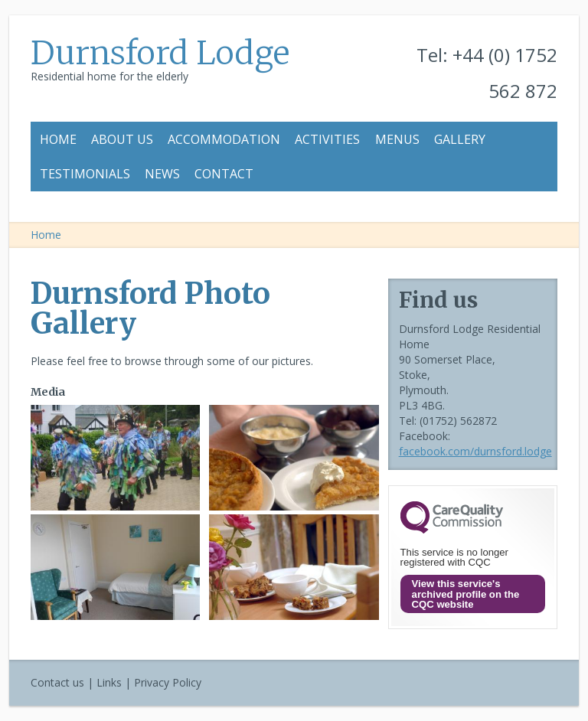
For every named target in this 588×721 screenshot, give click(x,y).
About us (122, 139)
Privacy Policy (168, 682)
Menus (397, 139)
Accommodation (224, 139)
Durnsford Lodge (160, 53)
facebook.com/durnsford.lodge (475, 451)
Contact (224, 174)
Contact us (57, 682)
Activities (327, 139)
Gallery (460, 139)
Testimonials (85, 174)
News (162, 174)
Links (109, 682)
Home (58, 139)
